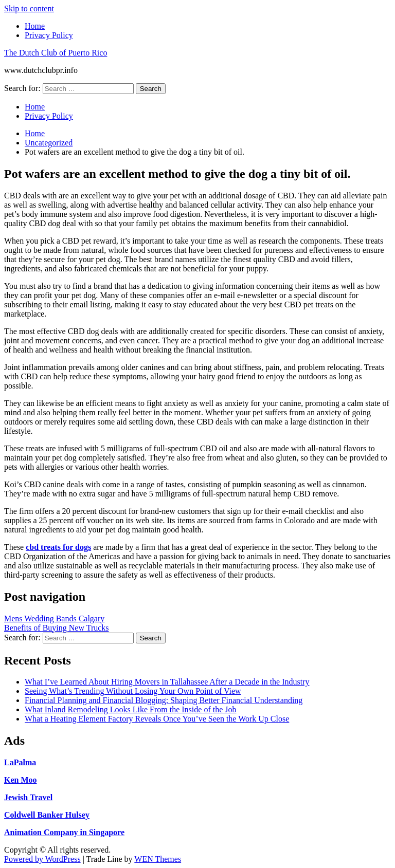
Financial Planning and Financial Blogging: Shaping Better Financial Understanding (164, 700)
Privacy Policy (49, 35)
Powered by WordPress (42, 859)
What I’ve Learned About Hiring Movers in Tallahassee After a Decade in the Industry (167, 682)
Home (35, 26)
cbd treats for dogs (58, 547)
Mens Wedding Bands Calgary (54, 618)
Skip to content (29, 8)
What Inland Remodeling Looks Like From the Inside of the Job (130, 709)
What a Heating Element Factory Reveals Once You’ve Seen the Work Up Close (157, 719)
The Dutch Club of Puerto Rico (56, 53)
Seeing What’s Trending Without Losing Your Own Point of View (133, 691)
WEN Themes (158, 859)
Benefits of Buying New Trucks (57, 628)
